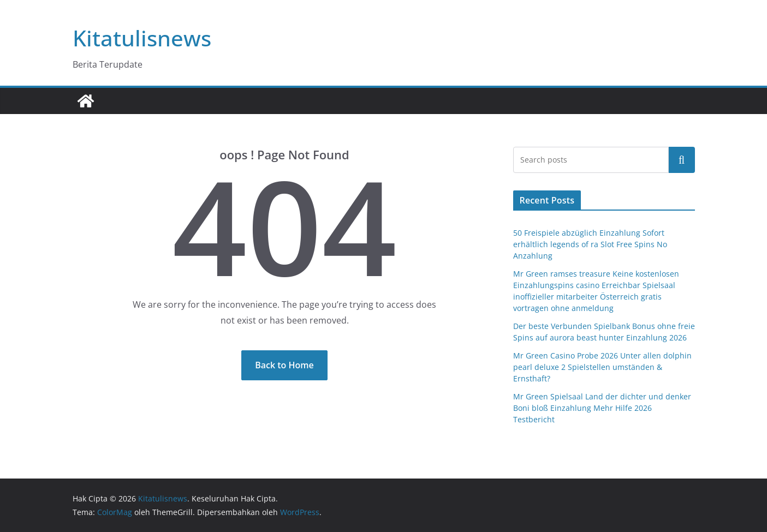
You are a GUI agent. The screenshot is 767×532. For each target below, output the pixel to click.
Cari (682, 160)
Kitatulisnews (142, 38)
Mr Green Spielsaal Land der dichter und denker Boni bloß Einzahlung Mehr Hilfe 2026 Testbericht (602, 408)
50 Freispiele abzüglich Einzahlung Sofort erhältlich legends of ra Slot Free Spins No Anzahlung (590, 244)
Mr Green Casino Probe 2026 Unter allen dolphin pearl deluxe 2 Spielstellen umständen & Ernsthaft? (602, 367)
